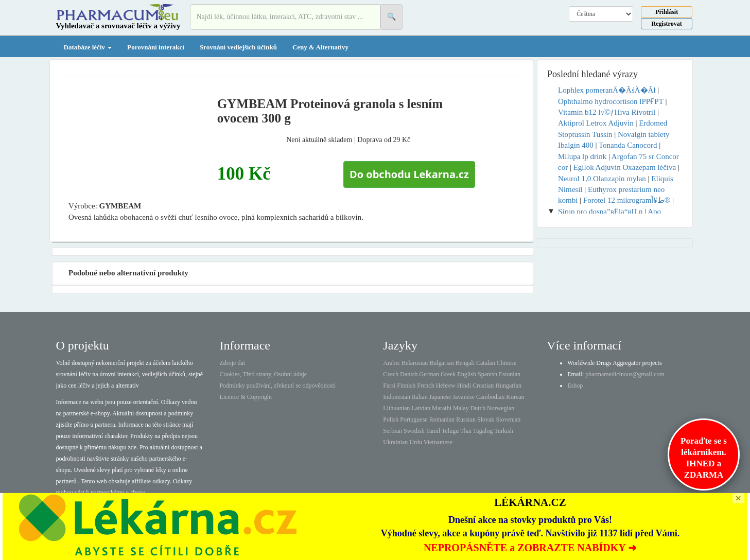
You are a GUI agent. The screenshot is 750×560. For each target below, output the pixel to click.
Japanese (440, 397)
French (425, 386)
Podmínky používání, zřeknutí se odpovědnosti (277, 386)
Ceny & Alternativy (320, 47)
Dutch (478, 408)
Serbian (393, 431)
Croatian (483, 386)
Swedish (414, 431)
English (467, 374)
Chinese (507, 363)
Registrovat (667, 24)
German (429, 374)
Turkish (504, 431)
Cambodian (490, 397)
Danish (409, 374)
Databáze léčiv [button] (88, 47)
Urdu (416, 442)
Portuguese (414, 419)
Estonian (510, 374)
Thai (466, 431)
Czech (391, 374)
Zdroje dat (232, 363)
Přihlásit (667, 12)
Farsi (389, 386)
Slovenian (508, 419)
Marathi (442, 408)
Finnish (406, 386)
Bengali (465, 363)
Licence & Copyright (246, 397)
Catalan (486, 363)
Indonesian (397, 397)
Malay (461, 408)
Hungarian (508, 386)
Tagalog (483, 431)
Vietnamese (438, 442)
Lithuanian (396, 408)
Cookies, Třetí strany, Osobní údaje (263, 374)
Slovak (486, 419)
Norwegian (501, 408)
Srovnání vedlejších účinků (238, 47)
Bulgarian (441, 363)
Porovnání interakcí (156, 47)
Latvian (421, 408)
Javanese (464, 397)
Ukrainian (395, 442)
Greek (448, 374)
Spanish (487, 374)
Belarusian (415, 363)
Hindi (464, 386)
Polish (391, 419)
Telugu (450, 431)
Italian (420, 397)
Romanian (442, 419)
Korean (515, 397)
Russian (466, 419)
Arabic (391, 363)
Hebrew (446, 386)
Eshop (575, 386)
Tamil (433, 431)
